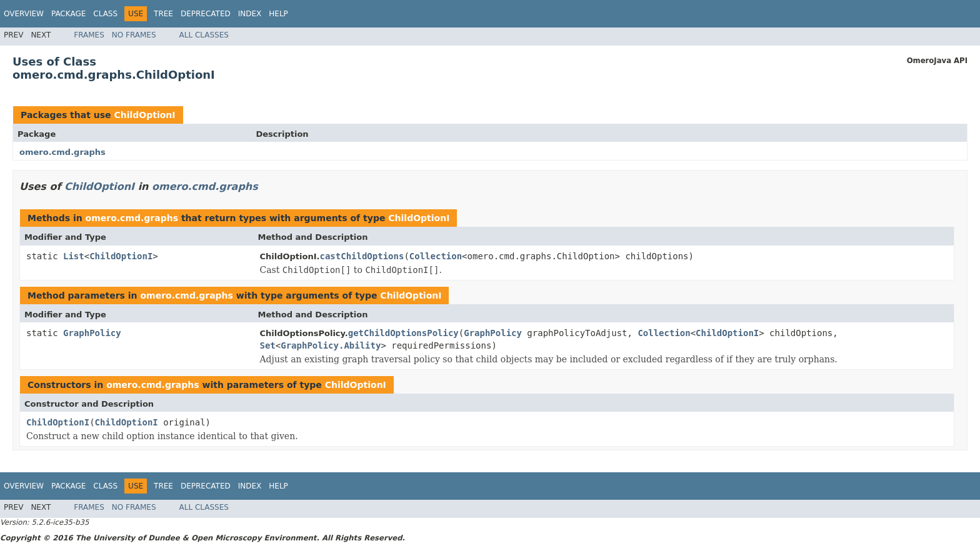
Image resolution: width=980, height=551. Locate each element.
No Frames (134, 35)
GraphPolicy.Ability (331, 345)
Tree (163, 14)
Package (68, 14)
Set (268, 345)
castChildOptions (362, 256)
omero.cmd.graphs (62, 152)
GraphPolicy (92, 333)
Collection (436, 256)
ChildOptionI (144, 115)
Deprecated (206, 14)
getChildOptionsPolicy (403, 333)
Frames (89, 35)
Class (105, 14)
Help (278, 14)
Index (250, 14)
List (74, 256)
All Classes (204, 35)
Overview (24, 14)
